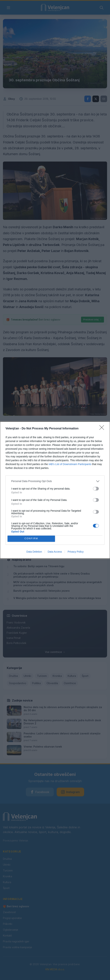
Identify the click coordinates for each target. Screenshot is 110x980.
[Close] (103, 429)
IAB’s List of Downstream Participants (70, 464)
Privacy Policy (76, 552)
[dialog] (55, 490)
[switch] (96, 489)
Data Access (55, 552)
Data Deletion (34, 552)
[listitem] (55, 481)
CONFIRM (31, 539)
